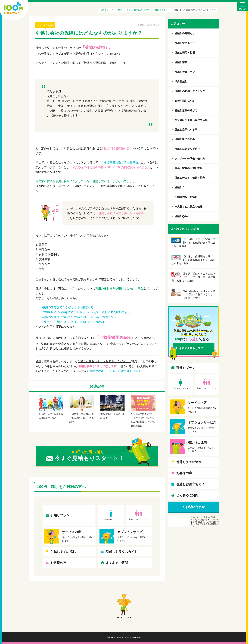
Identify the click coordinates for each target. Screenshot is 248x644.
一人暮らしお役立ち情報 (189, 207)
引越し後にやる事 (185, 139)
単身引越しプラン (111, 519)
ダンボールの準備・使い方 (190, 159)
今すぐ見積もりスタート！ (195, 348)
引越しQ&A (181, 216)
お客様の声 (58, 563)
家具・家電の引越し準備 (189, 168)
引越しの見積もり (185, 33)
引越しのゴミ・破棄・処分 (190, 178)
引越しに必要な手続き (187, 149)
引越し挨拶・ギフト (186, 72)
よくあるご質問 (117, 563)
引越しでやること (45, 25)
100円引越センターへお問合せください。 (105, 361)
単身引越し (181, 81)
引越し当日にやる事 (186, 130)
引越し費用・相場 (185, 53)
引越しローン (182, 187)
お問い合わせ (195, 507)
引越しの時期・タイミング (190, 91)
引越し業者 (181, 62)
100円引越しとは (184, 101)
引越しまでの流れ (63, 552)
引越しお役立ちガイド (122, 552)
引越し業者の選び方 (186, 110)
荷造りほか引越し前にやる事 (191, 120)
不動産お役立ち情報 (186, 197)
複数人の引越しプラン (139, 519)
